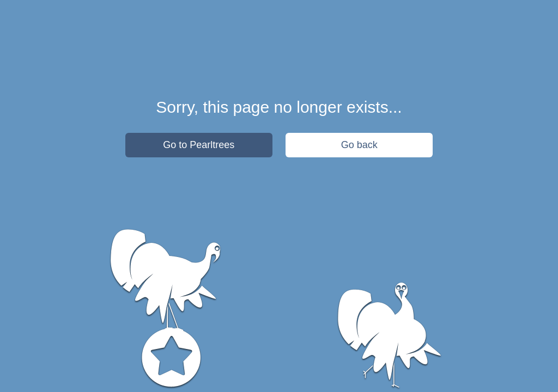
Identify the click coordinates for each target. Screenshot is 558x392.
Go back (359, 145)
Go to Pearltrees (199, 145)
